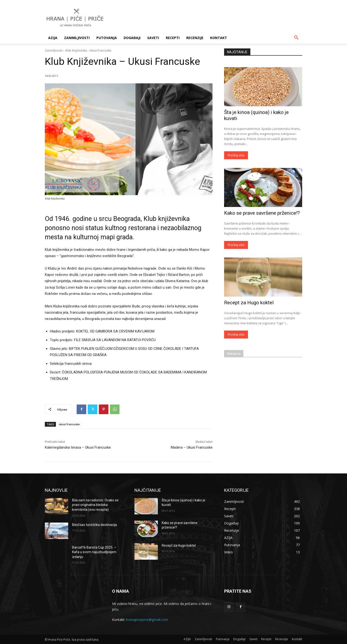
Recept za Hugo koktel (249, 303)
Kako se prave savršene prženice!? (262, 213)
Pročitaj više (236, 155)
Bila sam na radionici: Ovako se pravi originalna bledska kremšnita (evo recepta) (95, 505)
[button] (296, 38)
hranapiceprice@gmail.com (147, 620)
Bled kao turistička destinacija (94, 525)
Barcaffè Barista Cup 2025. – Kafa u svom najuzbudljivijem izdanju (94, 552)
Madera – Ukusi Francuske (192, 447)
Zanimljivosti (53, 50)
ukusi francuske (69, 424)
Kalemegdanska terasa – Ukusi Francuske (78, 447)
